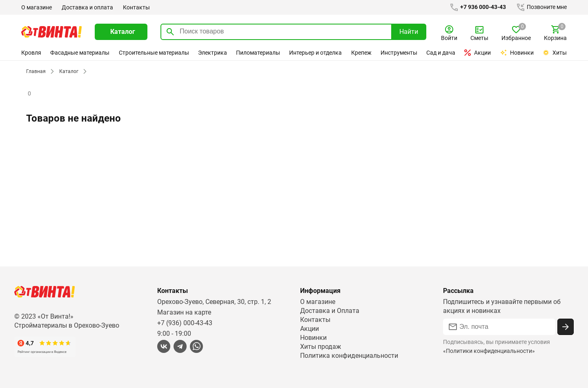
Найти (409, 32)
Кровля (31, 53)
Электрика (212, 53)
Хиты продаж (321, 347)
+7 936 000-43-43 (476, 7)
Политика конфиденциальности (349, 356)
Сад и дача (441, 53)
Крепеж (361, 53)
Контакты (136, 7)
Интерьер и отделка (316, 53)
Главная (36, 71)
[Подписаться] (566, 327)
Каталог (68, 71)
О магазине (37, 7)
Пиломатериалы (258, 53)
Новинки (517, 53)
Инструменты (399, 53)
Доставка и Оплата (330, 311)
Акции (478, 53)
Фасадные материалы (80, 53)
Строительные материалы (154, 53)
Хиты (555, 53)
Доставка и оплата (87, 7)
